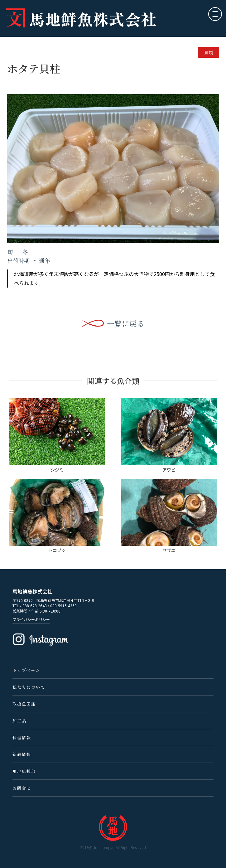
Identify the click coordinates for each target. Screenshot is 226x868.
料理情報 (22, 737)
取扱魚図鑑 (24, 704)
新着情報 (22, 754)
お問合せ (22, 788)
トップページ (26, 670)
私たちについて (29, 687)
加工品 (19, 721)
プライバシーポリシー (31, 619)
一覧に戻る (126, 323)
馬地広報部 (24, 771)
